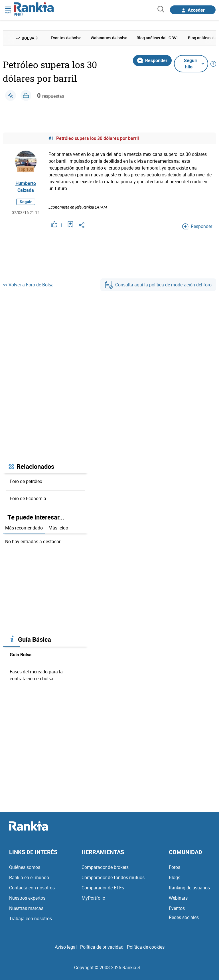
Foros (175, 867)
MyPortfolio (93, 898)
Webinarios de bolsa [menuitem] (109, 38)
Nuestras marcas (26, 908)
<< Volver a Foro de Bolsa (28, 285)
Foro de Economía (28, 498)
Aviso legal (66, 947)
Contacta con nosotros (32, 888)
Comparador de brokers (105, 867)
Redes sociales (184, 917)
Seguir (26, 202)
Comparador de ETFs (103, 888)
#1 (51, 138)
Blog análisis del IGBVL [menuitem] (158, 38)
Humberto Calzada (26, 187)
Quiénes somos (25, 867)
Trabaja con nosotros (31, 918)
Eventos (177, 908)
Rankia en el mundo (29, 877)
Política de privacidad (102, 947)
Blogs (175, 877)
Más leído (58, 528)
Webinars (178, 898)
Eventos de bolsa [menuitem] (66, 38)
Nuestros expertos (27, 898)
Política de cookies (146, 947)
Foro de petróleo (26, 481)
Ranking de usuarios (189, 888)
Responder (152, 60)
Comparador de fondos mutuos (113, 877)
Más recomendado (24, 528)
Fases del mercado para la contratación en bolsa (36, 675)
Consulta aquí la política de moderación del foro (158, 285)
